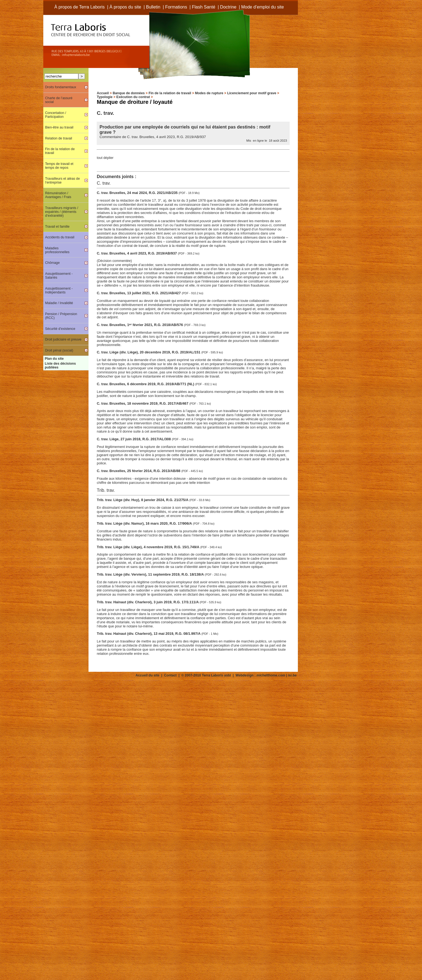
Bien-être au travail (59, 127)
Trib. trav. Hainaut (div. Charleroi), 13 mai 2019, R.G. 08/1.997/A (149, 634)
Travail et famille (57, 227)
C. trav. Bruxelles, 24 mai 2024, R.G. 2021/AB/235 (138, 193)
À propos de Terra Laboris (79, 7)
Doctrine (228, 7)
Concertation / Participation (55, 115)
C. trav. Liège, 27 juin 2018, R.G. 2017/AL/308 (134, 439)
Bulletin (153, 7)
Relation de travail (59, 138)
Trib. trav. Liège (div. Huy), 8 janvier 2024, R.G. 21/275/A (143, 500)
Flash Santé (203, 7)
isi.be (292, 675)
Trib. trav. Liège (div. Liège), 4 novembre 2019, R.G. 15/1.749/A (148, 547)
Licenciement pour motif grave (252, 93)
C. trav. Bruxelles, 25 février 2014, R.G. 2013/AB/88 (139, 471)
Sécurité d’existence (60, 329)
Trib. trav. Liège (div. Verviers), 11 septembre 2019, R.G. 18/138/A (151, 574)
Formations (176, 7)
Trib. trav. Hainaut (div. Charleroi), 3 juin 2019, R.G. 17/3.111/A (148, 602)
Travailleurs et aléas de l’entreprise (62, 181)
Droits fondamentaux (61, 87)
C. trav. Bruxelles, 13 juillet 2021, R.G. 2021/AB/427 (139, 293)
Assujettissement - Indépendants (59, 290)
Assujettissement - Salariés (59, 276)
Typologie (105, 97)
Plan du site (54, 359)
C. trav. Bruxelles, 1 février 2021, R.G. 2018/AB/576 (140, 325)
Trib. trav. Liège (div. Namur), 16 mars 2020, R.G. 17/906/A (145, 523)
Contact (170, 675)
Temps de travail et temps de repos (59, 166)
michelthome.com (271, 675)
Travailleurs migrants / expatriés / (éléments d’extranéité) (62, 212)
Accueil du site (148, 675)
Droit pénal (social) (59, 350)
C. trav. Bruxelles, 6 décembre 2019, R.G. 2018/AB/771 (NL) (146, 384)
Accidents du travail (60, 237)
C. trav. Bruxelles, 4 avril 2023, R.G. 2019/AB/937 (137, 253)
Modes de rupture (209, 93)
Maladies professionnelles (57, 250)
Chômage (52, 263)
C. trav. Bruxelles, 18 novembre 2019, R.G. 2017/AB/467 (143, 403)
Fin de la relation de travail (170, 93)
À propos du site (126, 7)
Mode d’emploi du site (263, 7)
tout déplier (105, 158)
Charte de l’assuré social (59, 100)
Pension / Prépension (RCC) (61, 316)
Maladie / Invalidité (59, 303)
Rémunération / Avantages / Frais (58, 195)
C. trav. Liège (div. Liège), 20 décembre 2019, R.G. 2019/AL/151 (149, 352)
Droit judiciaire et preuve (63, 339)
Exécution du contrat (133, 97)
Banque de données (129, 93)
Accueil (103, 93)
